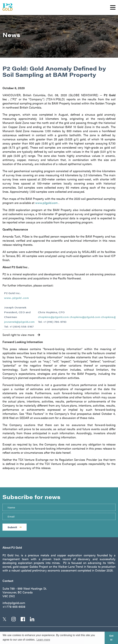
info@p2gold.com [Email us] (14, 603)
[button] (113, 7)
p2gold (17, 298)
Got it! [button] (111, 638)
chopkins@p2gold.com (53, 317)
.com (26, 298)
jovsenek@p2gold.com (19, 322)
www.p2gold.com (47, 203)
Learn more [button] (43, 640)
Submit (15, 527)
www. (8, 298)
